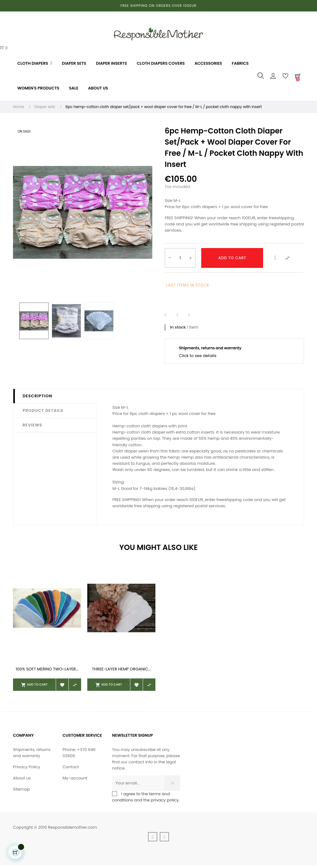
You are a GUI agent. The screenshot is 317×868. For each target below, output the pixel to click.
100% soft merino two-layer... (47, 669)
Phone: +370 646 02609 (79, 755)
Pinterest (193, 315)
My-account (75, 781)
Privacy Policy (27, 770)
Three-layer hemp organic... (121, 669)
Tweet (181, 315)
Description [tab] (37, 396)
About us (22, 781)
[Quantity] (180, 258)
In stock (178, 327)
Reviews (32, 425)
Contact (71, 770)
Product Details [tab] (43, 410)
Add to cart (232, 258)
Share (169, 315)
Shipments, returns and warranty (32, 755)
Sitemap (22, 792)
